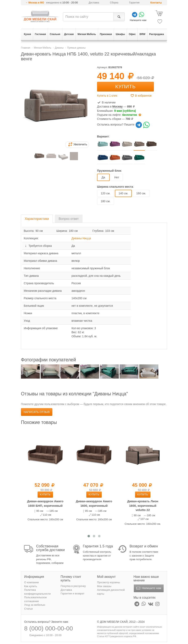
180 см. (106, 201)
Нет (117, 177)
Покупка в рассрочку (73, 586)
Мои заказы (104, 586)
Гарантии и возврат (73, 593)
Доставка (94, 3)
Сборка (114, 3)
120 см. (106, 193)
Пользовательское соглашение (35, 599)
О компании (31, 582)
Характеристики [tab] (37, 219)
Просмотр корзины (109, 582)
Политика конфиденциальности (37, 592)
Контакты (156, 3)
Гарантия (134, 3)
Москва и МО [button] (36, 3)
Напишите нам (148, 588)
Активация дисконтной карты (111, 592)
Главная (26, 48)
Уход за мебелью (35, 605)
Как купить (31, 586)
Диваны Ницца (81, 238)
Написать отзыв (37, 412)
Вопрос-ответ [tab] (69, 219)
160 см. (141, 193)
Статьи (28, 609)
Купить (125, 87)
